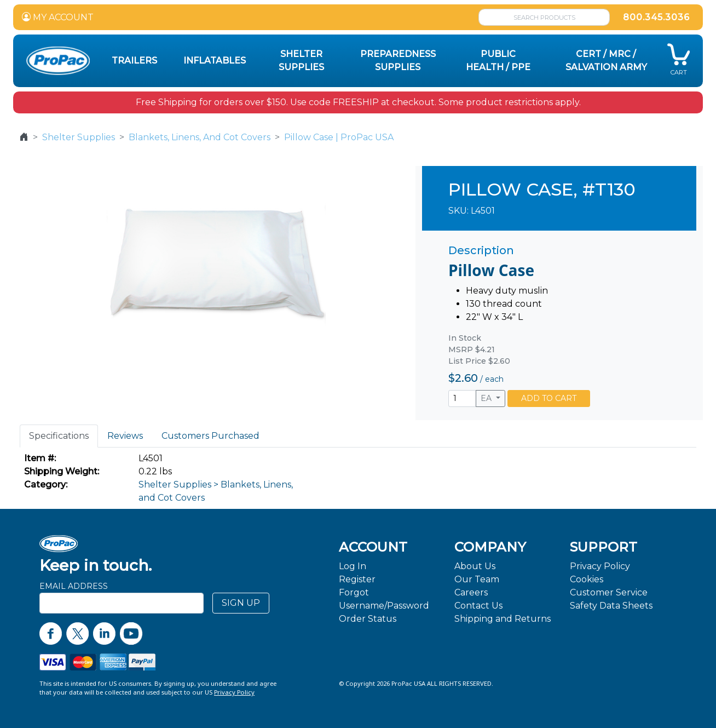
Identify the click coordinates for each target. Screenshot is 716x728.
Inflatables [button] (215, 61)
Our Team (477, 579)
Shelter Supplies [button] (301, 61)
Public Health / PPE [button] (498, 61)
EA (487, 398)
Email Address (74, 586)
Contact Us (478, 606)
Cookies (587, 579)
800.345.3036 (656, 17)
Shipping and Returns (503, 619)
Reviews (125, 436)
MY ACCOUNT (58, 17)
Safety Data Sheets (611, 606)
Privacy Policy (600, 566)
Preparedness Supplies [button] (398, 61)
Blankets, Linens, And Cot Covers (200, 137)
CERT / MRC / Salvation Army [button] (606, 61)
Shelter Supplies (79, 137)
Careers (471, 592)
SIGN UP (241, 603)
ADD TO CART (549, 398)
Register (357, 579)
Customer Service (609, 592)
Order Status (368, 619)
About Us (475, 566)
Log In (353, 566)
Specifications (59, 436)
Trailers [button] (134, 61)
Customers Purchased (210, 436)
